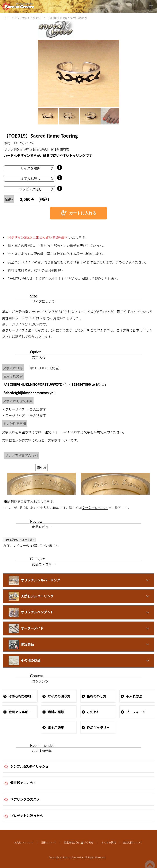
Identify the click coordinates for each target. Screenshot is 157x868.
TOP (7, 18)
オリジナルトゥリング (27, 18)
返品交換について (132, 842)
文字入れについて (95, 508)
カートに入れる (78, 213)
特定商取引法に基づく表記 (79, 842)
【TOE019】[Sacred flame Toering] (66, 18)
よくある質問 (109, 842)
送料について (49, 842)
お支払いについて (24, 842)
